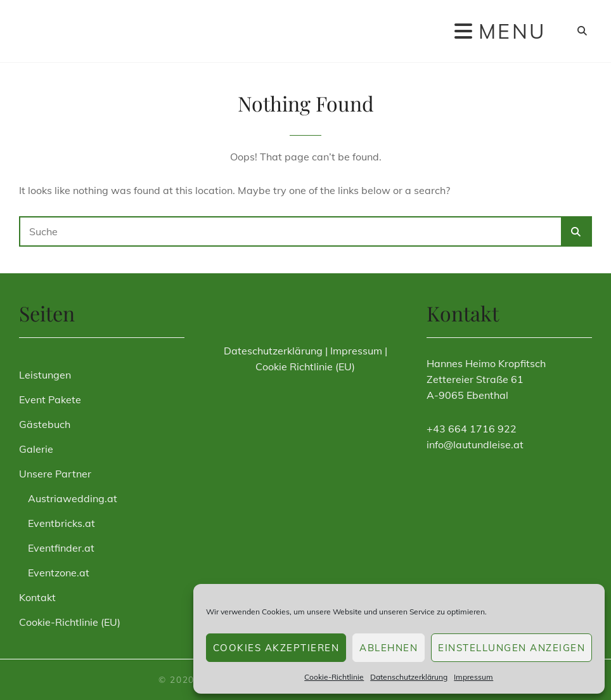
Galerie (36, 449)
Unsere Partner (55, 474)
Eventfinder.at (61, 548)
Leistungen (45, 375)
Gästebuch (45, 424)
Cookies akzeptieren (276, 648)
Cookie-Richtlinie (334, 677)
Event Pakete (50, 399)
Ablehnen (389, 648)
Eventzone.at (59, 573)
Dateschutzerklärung (273, 351)
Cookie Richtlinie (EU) (305, 366)
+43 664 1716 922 (472, 429)
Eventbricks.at (61, 523)
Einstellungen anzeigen (511, 648)
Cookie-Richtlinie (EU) (70, 622)
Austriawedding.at (73, 498)
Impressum (473, 677)
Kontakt (37, 597)
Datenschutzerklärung (409, 677)
